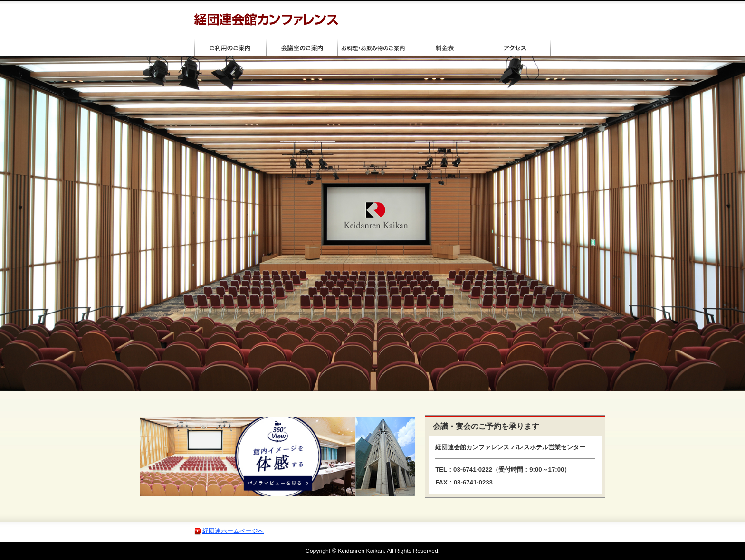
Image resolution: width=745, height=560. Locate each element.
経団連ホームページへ (233, 531)
